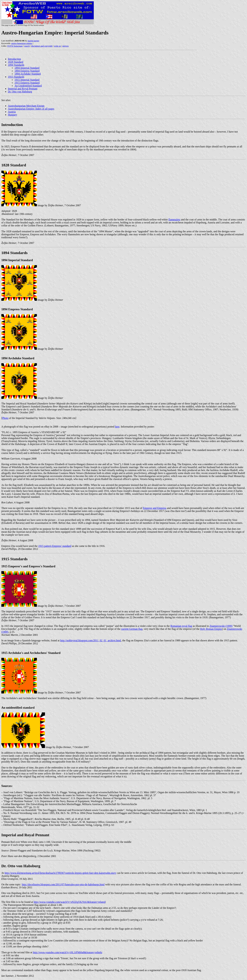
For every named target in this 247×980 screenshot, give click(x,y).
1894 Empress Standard (27, 71)
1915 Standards (16, 77)
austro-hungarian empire (22, 43)
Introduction (14, 59)
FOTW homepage (15, 46)
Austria (12, 112)
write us (58, 46)
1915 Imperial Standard (27, 80)
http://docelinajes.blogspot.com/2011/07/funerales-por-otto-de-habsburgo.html (63, 884)
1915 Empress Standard (27, 83)
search (27, 46)
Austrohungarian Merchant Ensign (26, 106)
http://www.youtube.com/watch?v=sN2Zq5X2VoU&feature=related (69, 902)
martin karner (33, 41)
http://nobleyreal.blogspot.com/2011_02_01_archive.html (91, 640)
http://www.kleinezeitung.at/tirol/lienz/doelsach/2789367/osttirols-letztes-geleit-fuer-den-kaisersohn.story (60, 873)
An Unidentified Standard (28, 86)
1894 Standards (16, 65)
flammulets (174, 220)
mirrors (65, 46)
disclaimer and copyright (42, 46)
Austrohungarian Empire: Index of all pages (31, 109)
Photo (5, 418)
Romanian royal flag (181, 626)
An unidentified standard (18, 708)
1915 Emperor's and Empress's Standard (28, 566)
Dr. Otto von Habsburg (20, 92)
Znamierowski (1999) (221, 626)
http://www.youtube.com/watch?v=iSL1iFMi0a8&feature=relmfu (68, 952)
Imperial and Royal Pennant (23, 89)
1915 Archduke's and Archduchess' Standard (31, 653)
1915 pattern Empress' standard (55, 546)
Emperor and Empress (155, 508)
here (117, 427)
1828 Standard (16, 62)
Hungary (13, 115)
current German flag (132, 629)
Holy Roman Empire (211, 629)
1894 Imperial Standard (27, 68)
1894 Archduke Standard (28, 74)
